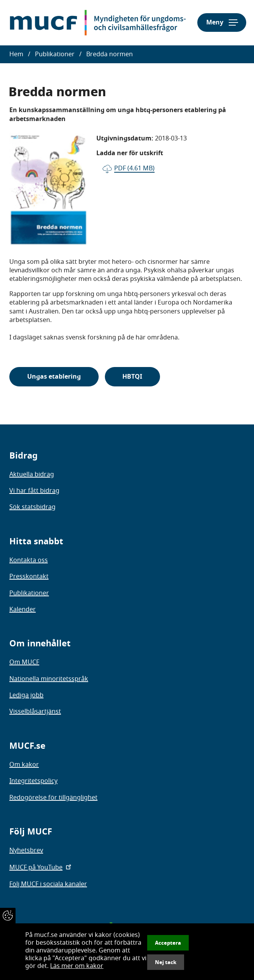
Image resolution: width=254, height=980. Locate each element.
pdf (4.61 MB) (134, 168)
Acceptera (168, 943)
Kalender (23, 609)
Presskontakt (29, 577)
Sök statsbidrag (32, 507)
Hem (16, 54)
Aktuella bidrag (32, 474)
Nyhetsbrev (26, 850)
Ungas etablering (54, 377)
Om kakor (24, 765)
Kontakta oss (29, 560)
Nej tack (166, 962)
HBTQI (132, 377)
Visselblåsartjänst (35, 712)
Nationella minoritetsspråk (49, 679)
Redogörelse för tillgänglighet (53, 798)
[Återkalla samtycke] (8, 916)
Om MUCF (24, 662)
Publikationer (55, 54)
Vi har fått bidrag (34, 491)
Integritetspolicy (33, 781)
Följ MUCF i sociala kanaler (48, 884)
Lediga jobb (26, 695)
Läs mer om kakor (77, 966)
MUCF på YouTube (41, 867)
